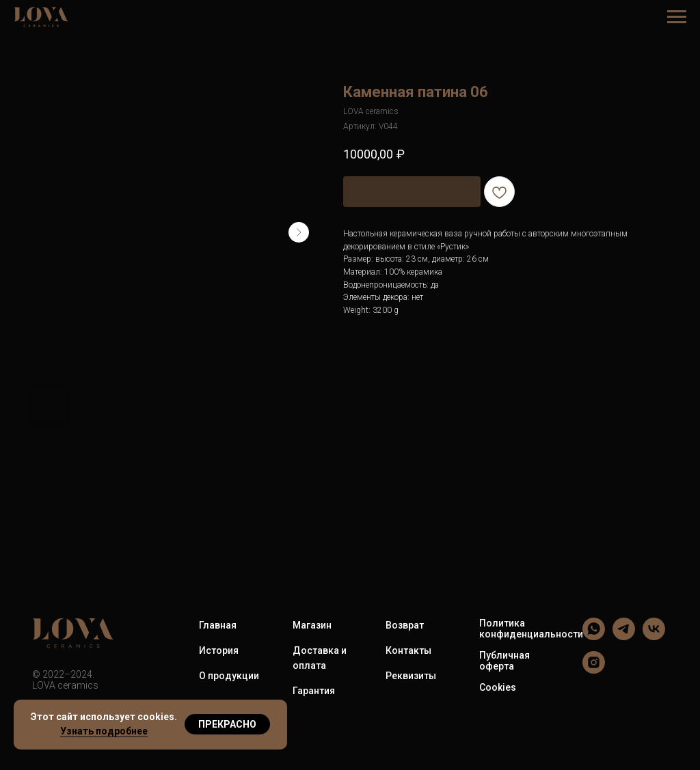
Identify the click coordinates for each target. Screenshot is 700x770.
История (219, 650)
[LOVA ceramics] (594, 636)
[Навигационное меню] (677, 17)
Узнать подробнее (104, 731)
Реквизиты (411, 676)
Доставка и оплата (320, 658)
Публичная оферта (504, 661)
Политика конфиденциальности (531, 629)
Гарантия (314, 691)
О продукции (229, 676)
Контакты (408, 650)
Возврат (405, 625)
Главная (218, 625)
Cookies (498, 687)
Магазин (312, 625)
